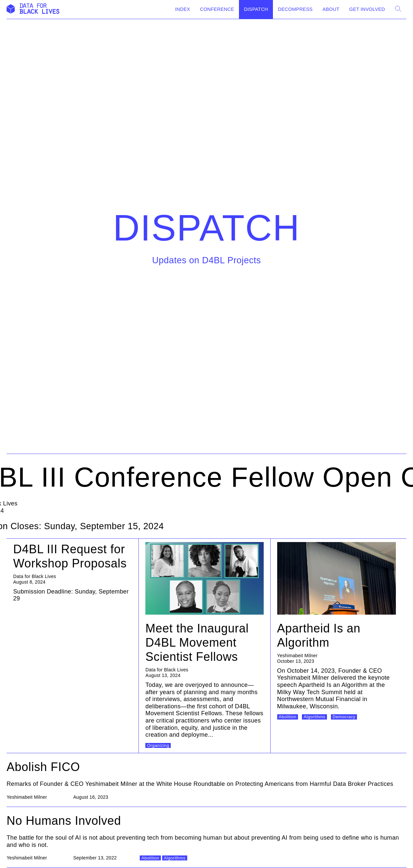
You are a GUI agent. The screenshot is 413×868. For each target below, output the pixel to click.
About (331, 9)
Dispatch (256, 9)
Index (182, 9)
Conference (217, 9)
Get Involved (367, 9)
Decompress (295, 9)
